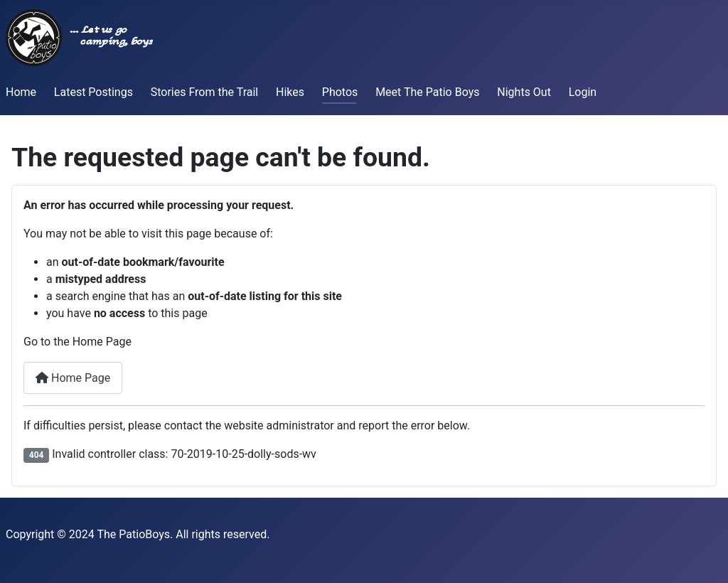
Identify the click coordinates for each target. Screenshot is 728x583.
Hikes (290, 92)
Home (21, 92)
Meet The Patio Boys (427, 92)
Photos (340, 92)
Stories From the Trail (205, 92)
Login (583, 92)
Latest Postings (93, 92)
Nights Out (524, 92)
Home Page (73, 378)
